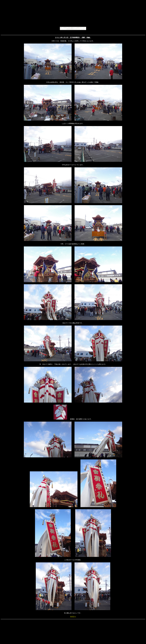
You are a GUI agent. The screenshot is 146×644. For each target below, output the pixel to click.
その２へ (73, 616)
